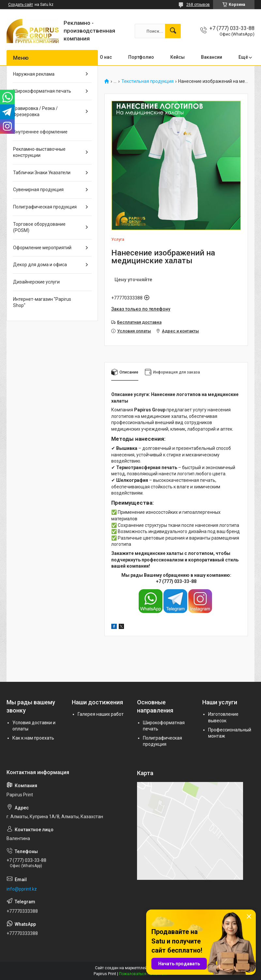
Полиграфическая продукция (45, 207)
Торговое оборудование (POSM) (39, 227)
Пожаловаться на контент (143, 974)
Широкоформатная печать (42, 91)
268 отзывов (198, 5)
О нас (106, 57)
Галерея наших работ (101, 714)
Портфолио (141, 57)
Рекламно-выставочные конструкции (39, 152)
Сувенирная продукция (38, 190)
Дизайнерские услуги (36, 282)
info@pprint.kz (22, 889)
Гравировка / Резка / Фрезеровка (35, 112)
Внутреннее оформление (40, 132)
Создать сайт (21, 5)
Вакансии (212, 57)
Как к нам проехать (33, 738)
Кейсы (177, 57)
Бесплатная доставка (139, 322)
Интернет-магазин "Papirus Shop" (42, 302)
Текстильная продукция (147, 81)
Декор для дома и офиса (40, 265)
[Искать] (173, 31)
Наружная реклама (34, 74)
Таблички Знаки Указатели (42, 173)
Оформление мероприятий (42, 248)
